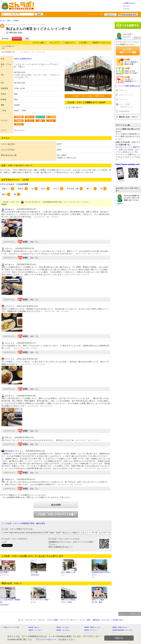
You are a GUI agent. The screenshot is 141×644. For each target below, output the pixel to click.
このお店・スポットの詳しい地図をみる (88, 96)
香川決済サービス (12, 451)
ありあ (8, 209)
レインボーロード (74, 107)
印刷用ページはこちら (101, 43)
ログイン (111, 14)
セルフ (58, 189)
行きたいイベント (126, 95)
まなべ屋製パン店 (68, 572)
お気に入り (69, 43)
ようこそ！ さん (95, 14)
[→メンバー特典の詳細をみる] (128, 86)
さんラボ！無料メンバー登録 (128, 51)
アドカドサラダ (31, 202)
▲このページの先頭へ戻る (130, 614)
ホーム (127, 9)
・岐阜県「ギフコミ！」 (91, 630)
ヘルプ (127, 6)
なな (7, 248)
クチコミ (17, 39)
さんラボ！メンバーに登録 (126, 147)
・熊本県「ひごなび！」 (63, 627)
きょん (8, 343)
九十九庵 (34, 572)
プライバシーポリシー (69, 620)
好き (46, 189)
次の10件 (56, 505)
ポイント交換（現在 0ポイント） (127, 106)
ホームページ (19, 130)
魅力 (6, 194)
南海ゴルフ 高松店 (68, 600)
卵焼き (23, 189)
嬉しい (92, 189)
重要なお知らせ (130, 3)
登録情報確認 (124, 111)
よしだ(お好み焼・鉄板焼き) (10, 601)
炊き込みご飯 (75, 189)
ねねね (8, 479)
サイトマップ (31, 620)
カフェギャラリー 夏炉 (40, 600)
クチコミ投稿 (52, 620)
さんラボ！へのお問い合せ (112, 620)
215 (7, 437)
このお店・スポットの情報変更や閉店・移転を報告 (25, 523)
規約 (89, 620)
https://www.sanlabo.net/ (127, 164)
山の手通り (4, 572)
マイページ (123, 100)
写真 (27, 39)
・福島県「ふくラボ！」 (35, 630)
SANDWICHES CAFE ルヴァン (101, 574)
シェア (4, 542)
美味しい (8, 189)
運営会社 (96, 620)
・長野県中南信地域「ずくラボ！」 (123, 630)
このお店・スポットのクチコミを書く (56, 514)
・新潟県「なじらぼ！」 (63, 630)
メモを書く (83, 43)
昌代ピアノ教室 (98, 600)
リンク (82, 620)
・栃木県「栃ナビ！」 (35, 627)
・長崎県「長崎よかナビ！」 (120, 627)
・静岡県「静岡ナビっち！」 (93, 627)
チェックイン (55, 43)
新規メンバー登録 (128, 14)
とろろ (8, 306)
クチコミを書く (39, 43)
